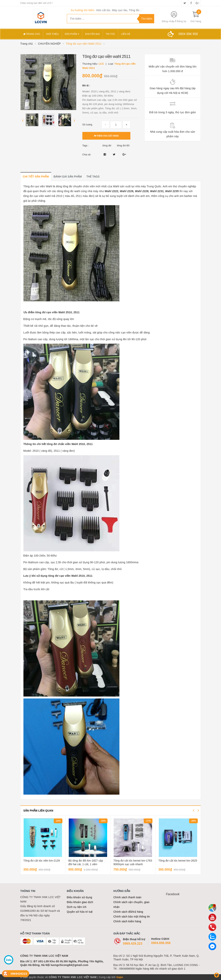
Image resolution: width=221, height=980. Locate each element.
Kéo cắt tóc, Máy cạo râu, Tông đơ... (119, 10)
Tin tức (110, 34)
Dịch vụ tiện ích (77, 907)
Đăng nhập (168, 21)
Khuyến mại (92, 34)
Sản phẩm (72, 34)
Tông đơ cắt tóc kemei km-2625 (178, 861)
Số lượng (87, 125)
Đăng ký (181, 21)
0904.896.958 (161, 943)
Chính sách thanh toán (127, 897)
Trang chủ (32, 34)
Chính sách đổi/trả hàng (128, 912)
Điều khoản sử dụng (79, 897)
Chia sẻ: (87, 155)
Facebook (173, 894)
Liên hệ (126, 34)
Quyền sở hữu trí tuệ (80, 912)
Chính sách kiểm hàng (127, 921)
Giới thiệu (52, 34)
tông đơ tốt (123, 145)
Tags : (86, 146)
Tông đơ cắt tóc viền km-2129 (42, 861)
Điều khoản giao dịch (80, 902)
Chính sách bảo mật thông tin (132, 917)
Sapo (120, 977)
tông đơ (107, 145)
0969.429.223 (133, 944)
